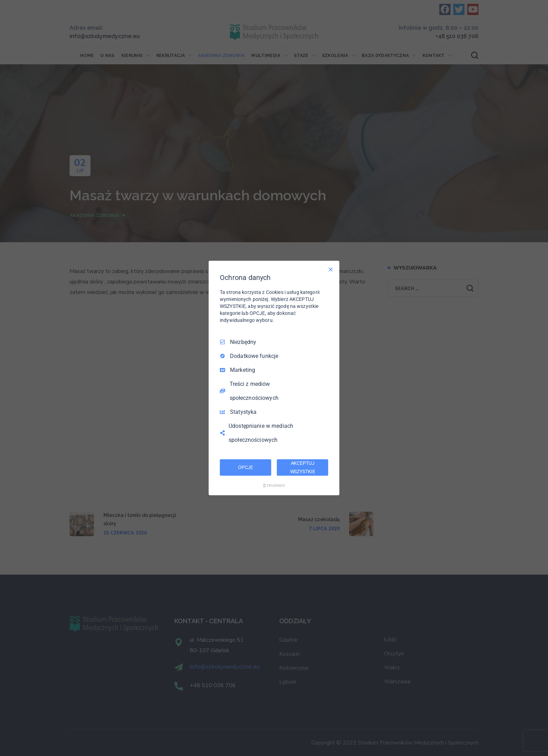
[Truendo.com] (274, 485)
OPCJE (246, 467)
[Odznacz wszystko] (331, 269)
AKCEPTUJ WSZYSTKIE (303, 467)
